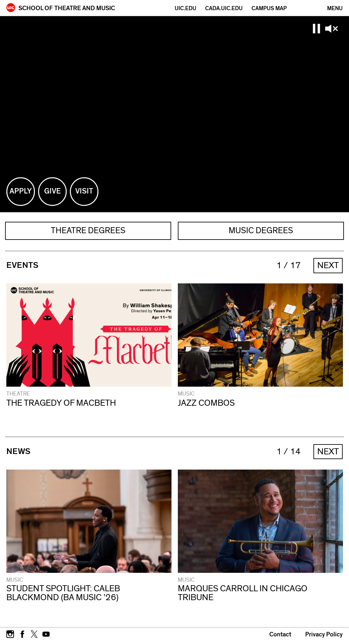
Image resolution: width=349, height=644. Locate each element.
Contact (280, 635)
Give (56, 197)
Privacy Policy (324, 635)
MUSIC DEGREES (261, 231)
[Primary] (335, 8)
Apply (22, 197)
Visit (87, 197)
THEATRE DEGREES (88, 231)
